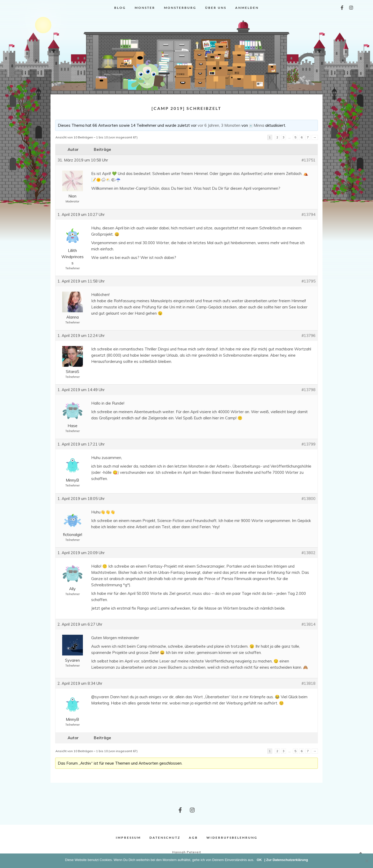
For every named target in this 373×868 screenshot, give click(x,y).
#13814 (309, 624)
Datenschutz (165, 838)
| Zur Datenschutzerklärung (286, 860)
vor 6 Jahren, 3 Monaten (219, 125)
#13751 (309, 160)
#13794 (309, 214)
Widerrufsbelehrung (232, 838)
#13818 (309, 683)
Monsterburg (180, 8)
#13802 (309, 553)
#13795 (309, 281)
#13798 (309, 390)
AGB (193, 838)
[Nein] (367, 861)
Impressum (128, 838)
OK (259, 860)
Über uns (216, 8)
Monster (145, 8)
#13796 (309, 336)
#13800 (309, 499)
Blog (120, 8)
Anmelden (247, 8)
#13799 (309, 444)
